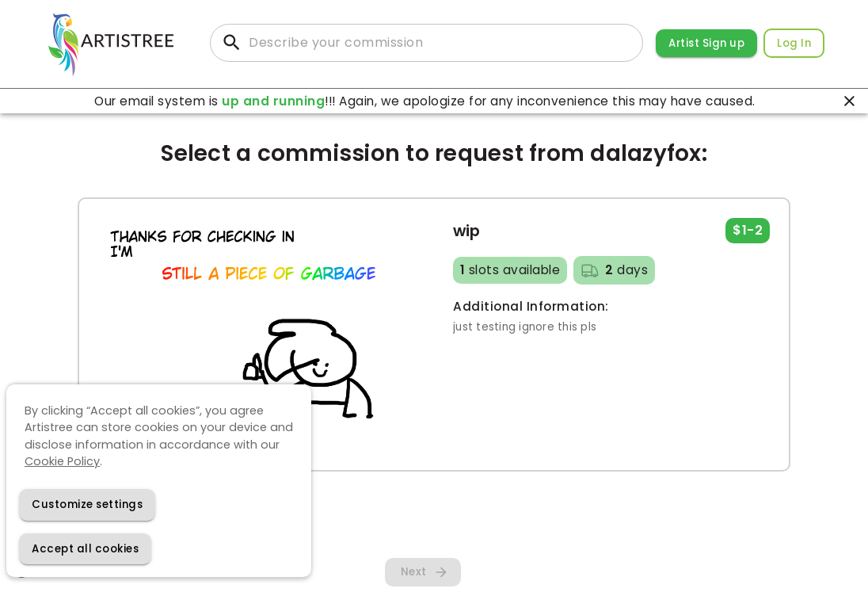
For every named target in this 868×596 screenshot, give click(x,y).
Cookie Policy (62, 461)
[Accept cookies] (85, 549)
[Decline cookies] (87, 504)
